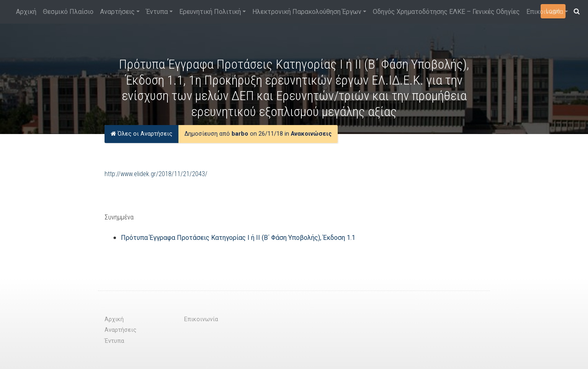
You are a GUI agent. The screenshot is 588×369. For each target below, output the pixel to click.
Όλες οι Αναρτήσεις (141, 134)
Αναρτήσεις (117, 12)
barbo (240, 134)
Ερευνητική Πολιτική (210, 12)
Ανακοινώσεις (311, 134)
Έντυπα (157, 12)
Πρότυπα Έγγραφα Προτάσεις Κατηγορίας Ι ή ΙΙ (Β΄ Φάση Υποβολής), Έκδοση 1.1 (238, 238)
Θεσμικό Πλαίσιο (68, 12)
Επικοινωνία (545, 12)
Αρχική (26, 12)
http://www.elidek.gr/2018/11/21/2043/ (156, 174)
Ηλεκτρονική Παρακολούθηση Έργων (307, 12)
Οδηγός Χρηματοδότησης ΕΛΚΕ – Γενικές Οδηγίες (446, 12)
